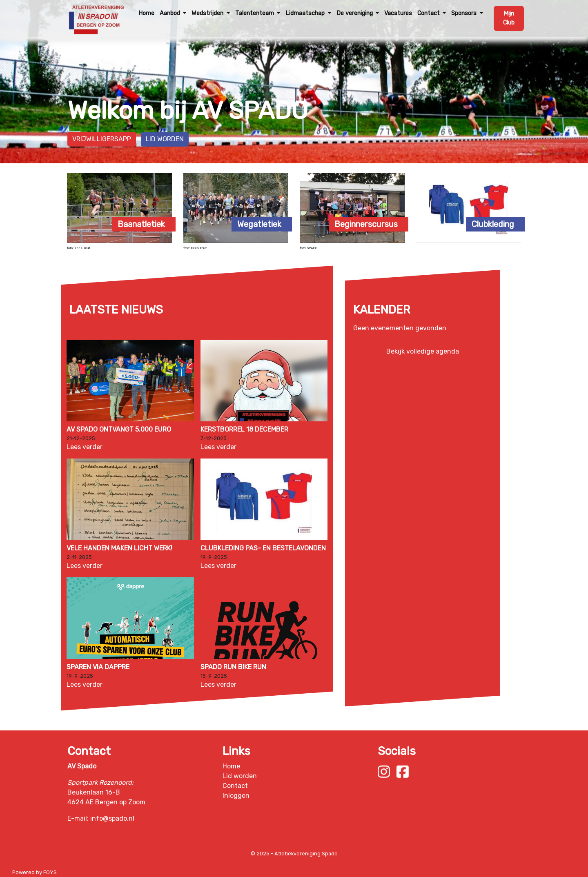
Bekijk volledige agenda (423, 351)
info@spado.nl (112, 818)
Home (146, 13)
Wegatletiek (259, 224)
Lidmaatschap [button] (306, 13)
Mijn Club (509, 18)
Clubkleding (493, 224)
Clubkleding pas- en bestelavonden (263, 548)
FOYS (50, 872)
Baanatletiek (141, 224)
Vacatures (398, 13)
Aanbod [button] (171, 13)
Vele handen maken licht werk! (119, 548)
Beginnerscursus (366, 224)
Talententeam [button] (255, 13)
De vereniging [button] (355, 13)
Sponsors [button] (465, 13)
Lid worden (165, 139)
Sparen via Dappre (98, 667)
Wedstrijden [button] (208, 13)
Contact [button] (429, 13)
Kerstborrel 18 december (244, 429)
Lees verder (85, 447)
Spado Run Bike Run (233, 667)
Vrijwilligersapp (102, 139)
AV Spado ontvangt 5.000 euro (119, 429)
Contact (235, 786)
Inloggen (236, 796)
